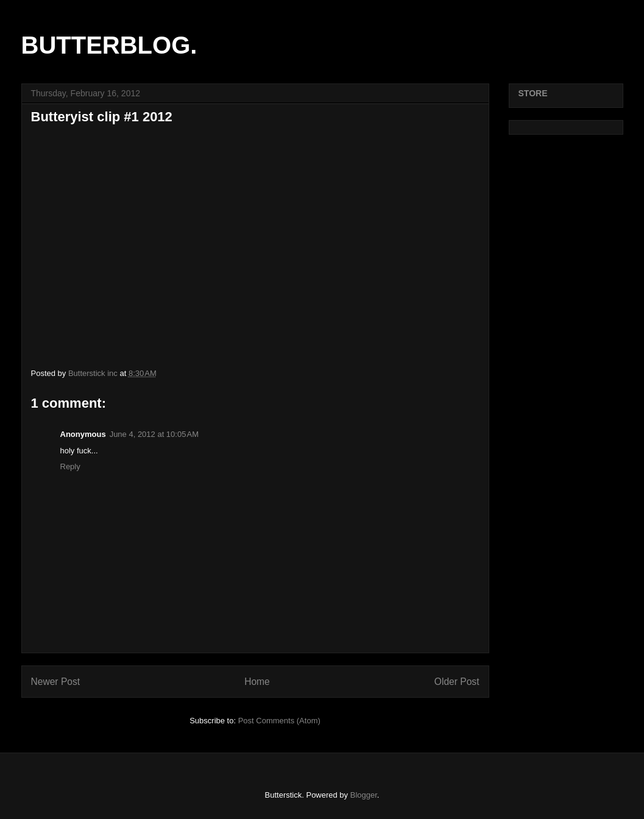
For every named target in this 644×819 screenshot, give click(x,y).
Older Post (457, 682)
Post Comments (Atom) (279, 721)
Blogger (364, 795)
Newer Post (56, 682)
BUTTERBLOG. (109, 45)
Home (257, 682)
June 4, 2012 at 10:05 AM (154, 434)
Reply (70, 466)
